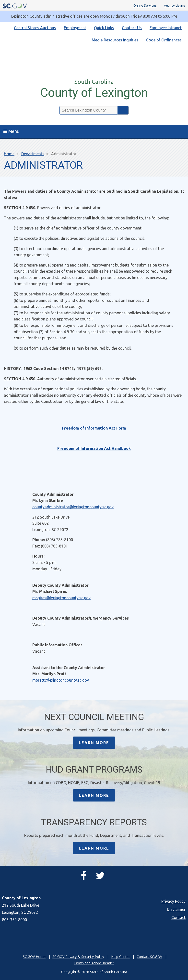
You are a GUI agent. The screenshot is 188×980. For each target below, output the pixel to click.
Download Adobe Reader (94, 963)
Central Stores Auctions (35, 28)
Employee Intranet (166, 28)
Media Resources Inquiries (115, 40)
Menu (11, 131)
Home (9, 154)
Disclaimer (176, 909)
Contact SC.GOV (149, 957)
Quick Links (104, 28)
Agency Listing (174, 6)
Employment (75, 28)
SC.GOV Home (34, 957)
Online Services (145, 6)
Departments (33, 154)
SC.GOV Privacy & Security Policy (78, 957)
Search (123, 110)
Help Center (120, 957)
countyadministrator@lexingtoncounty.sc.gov (73, 507)
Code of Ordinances (164, 40)
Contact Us (132, 28)
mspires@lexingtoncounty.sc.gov (61, 598)
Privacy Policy (173, 901)
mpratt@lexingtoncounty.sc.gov (61, 680)
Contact (178, 917)
